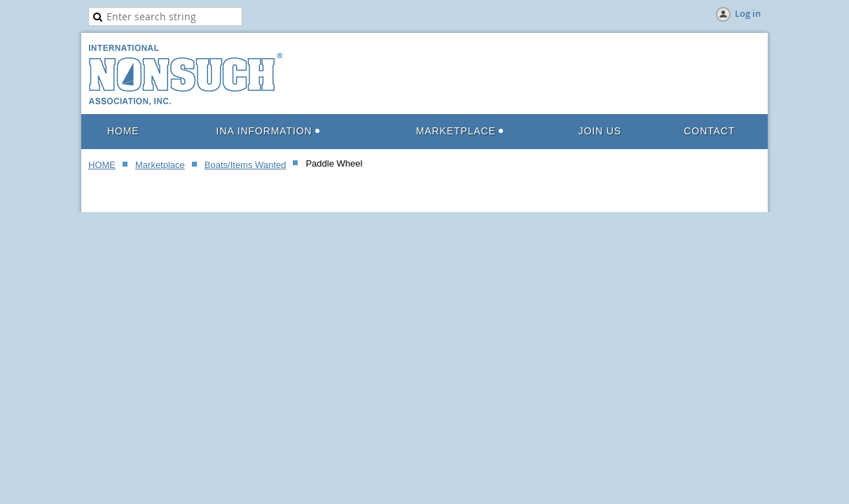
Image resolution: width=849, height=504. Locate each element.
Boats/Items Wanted (246, 165)
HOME (102, 165)
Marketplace (160, 165)
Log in (748, 13)
